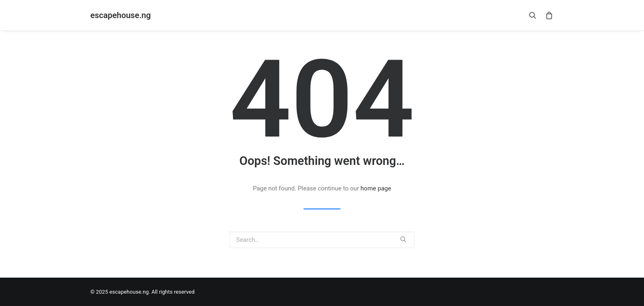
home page (376, 188)
